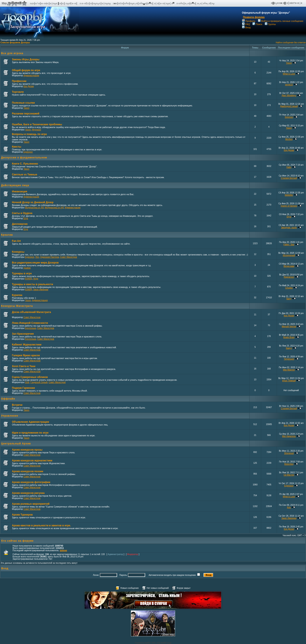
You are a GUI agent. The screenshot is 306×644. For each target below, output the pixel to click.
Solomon (289, 117)
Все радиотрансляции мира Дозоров (35, 263)
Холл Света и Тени (24, 366)
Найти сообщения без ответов (291, 43)
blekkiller (289, 195)
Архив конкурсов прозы (27, 450)
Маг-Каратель (289, 436)
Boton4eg (289, 464)
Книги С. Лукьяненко (25, 164)
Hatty (289, 167)
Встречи (17, 405)
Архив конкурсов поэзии (28, 471)
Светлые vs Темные (25, 175)
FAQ (246, 24)
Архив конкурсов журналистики (32, 461)
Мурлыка (37, 130)
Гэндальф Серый (39, 382)
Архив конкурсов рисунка (28, 493)
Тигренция (289, 359)
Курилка (17, 295)
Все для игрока (12, 53)
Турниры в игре (22, 273)
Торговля (18, 92)
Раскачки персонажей (26, 114)
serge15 (289, 85)
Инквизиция (20, 192)
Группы (270, 24)
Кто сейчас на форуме (17, 541)
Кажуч (289, 348)
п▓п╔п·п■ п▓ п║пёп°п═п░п (287, 3)
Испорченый (289, 255)
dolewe (64, 550)
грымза (27, 268)
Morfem (289, 139)
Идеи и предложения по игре (30, 433)
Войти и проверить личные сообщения (281, 21)
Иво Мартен (289, 370)
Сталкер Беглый (289, 178)
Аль (289, 507)
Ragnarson (289, 277)
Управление (10, 416)
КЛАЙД (29, 279)
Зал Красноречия (23, 334)
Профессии (19, 81)
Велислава (289, 266)
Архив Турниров (22, 515)
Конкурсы (18, 252)
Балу (289, 299)
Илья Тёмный (289, 381)
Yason (289, 63)
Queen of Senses (289, 206)
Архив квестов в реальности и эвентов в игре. (41, 526)
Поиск (257, 24)
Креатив (7, 235)
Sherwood (289, 453)
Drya (26, 218)
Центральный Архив (16, 444)
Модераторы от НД (54, 208)
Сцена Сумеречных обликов (30, 377)
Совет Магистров (69, 257)
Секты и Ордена (22, 213)
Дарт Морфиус (289, 95)
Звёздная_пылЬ (289, 228)
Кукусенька (31, 328)
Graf (27, 382)
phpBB (147, 643)
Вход (246, 27)
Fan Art (16, 241)
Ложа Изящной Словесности (30, 323)
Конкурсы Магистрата (17, 306)
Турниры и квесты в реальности (33, 284)
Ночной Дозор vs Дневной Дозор (33, 202)
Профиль (249, 21)
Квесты (17, 147)
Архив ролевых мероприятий (31, 504)
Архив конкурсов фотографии (31, 482)
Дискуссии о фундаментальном (24, 158)
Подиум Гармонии (23, 388)
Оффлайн (8, 399)
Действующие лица (15, 185)
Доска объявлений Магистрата (31, 312)
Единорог (28, 152)
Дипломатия (20, 224)
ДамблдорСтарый (289, 106)
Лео (37, 257)
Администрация (31, 75)
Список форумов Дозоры (15, 42)
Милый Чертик (289, 326)
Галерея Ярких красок (26, 355)
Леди (36, 279)
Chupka (289, 288)
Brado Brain (289, 337)
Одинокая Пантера (50, 257)
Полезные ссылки (23, 103)
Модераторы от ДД (34, 208)
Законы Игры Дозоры (26, 59)
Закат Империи (41, 290)
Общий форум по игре (26, 70)
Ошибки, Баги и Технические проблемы (37, 124)
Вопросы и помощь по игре (29, 134)
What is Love (289, 74)
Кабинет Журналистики (27, 345)
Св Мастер (289, 475)
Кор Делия (29, 86)
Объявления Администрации (30, 422)
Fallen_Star (289, 244)
